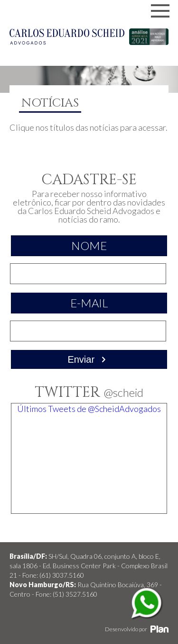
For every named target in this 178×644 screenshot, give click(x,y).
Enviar (89, 359)
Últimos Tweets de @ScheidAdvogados (89, 409)
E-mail (89, 303)
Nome (89, 246)
